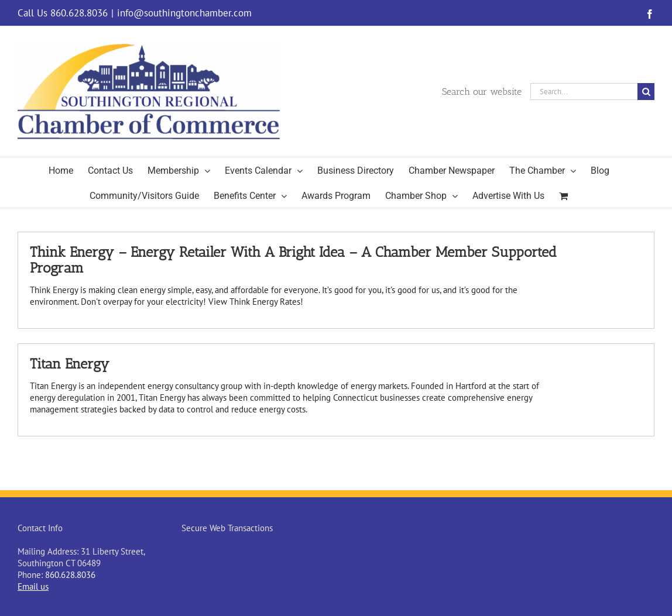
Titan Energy (70, 364)
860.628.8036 (70, 575)
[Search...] (584, 92)
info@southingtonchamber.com (184, 13)
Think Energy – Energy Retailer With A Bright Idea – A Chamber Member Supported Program (293, 260)
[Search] (646, 92)
